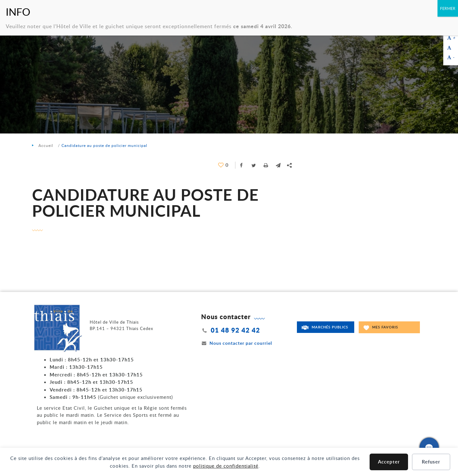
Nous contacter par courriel (237, 343)
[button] (278, 165)
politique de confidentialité (226, 466)
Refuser (431, 462)
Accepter (389, 462)
